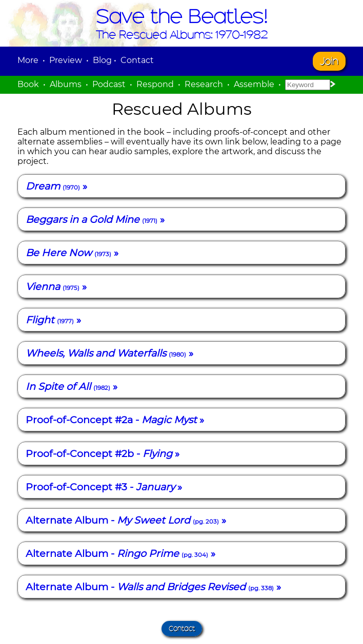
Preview (66, 60)
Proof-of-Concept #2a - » (115, 420)
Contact (137, 60)
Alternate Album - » (126, 520)
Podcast (109, 84)
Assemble (254, 84)
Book (28, 84)
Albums (66, 84)
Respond (155, 84)
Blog (102, 60)
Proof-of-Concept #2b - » (103, 453)
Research (204, 84)
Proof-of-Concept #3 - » (104, 487)
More (28, 60)
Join (329, 61)
